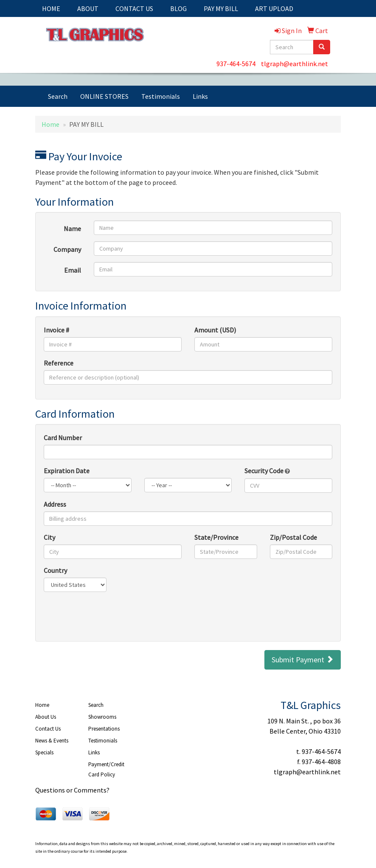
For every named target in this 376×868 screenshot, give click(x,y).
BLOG (178, 8)
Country (55, 570)
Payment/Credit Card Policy (106, 769)
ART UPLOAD (274, 8)
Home (51, 124)
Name (72, 229)
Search (58, 96)
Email (73, 270)
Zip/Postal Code (293, 537)
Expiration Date (67, 471)
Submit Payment (303, 660)
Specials (44, 752)
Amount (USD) (215, 330)
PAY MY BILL (221, 8)
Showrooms (102, 717)
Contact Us (48, 729)
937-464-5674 (236, 64)
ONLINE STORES (104, 96)
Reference (59, 363)
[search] (322, 47)
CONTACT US (134, 8)
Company (67, 249)
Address (55, 504)
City (49, 537)
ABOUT (88, 8)
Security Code (267, 471)
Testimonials (161, 96)
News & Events (52, 741)
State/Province (216, 537)
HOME (51, 8)
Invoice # (56, 330)
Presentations (104, 729)
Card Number (63, 438)
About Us (46, 717)
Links (200, 96)
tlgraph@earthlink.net (295, 64)
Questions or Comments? (72, 790)
